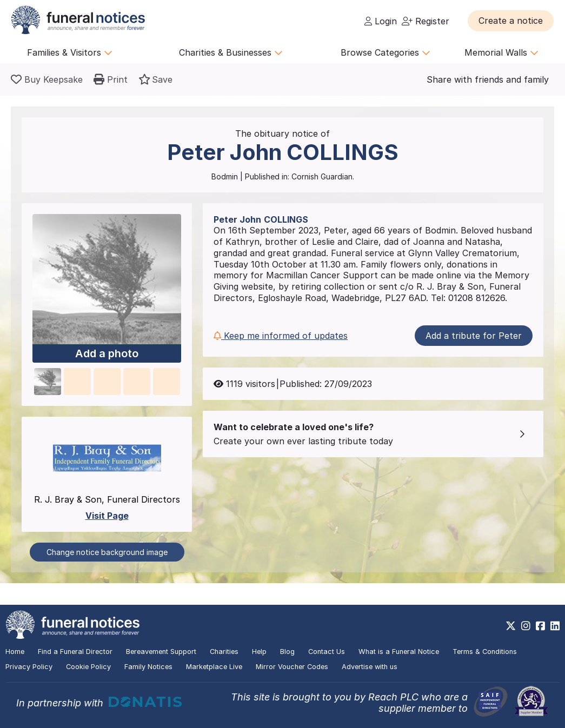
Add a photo (107, 353)
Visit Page (107, 516)
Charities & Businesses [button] (231, 52)
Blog (287, 652)
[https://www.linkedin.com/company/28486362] (555, 626)
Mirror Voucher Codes (292, 667)
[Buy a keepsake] (47, 79)
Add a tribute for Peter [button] (474, 336)
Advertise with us (370, 667)
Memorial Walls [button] (501, 52)
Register (426, 21)
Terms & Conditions (485, 652)
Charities (224, 652)
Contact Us (327, 652)
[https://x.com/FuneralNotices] (511, 626)
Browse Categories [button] (385, 52)
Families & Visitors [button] (70, 52)
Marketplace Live (214, 667)
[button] (511, 21)
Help (259, 652)
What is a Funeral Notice (399, 652)
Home (15, 652)
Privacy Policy (29, 667)
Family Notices (148, 667)
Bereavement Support (161, 652)
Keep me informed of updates (281, 336)
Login (381, 21)
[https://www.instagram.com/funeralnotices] (526, 626)
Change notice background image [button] (107, 552)
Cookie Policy (88, 667)
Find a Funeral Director (75, 652)
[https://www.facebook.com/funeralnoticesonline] (540, 626)
